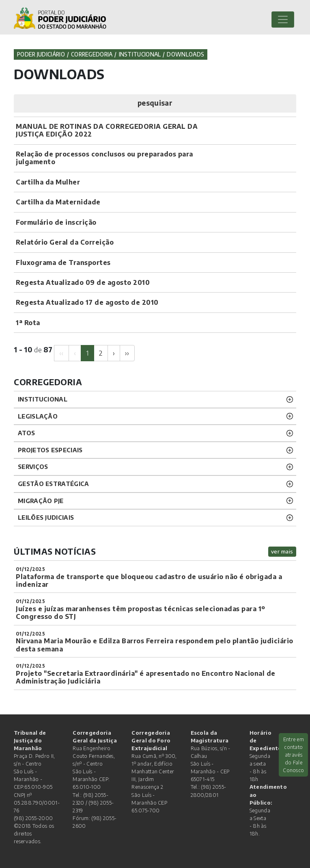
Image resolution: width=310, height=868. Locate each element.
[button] (155, 103)
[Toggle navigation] (283, 20)
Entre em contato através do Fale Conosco (293, 755)
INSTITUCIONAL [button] (43, 399)
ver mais (282, 551)
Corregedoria (92, 54)
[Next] (114, 353)
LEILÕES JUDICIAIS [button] (46, 517)
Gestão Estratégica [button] (53, 484)
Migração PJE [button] (41, 501)
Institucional (140, 54)
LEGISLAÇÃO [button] (38, 416)
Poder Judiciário (41, 54)
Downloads (185, 54)
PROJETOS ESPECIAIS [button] (50, 450)
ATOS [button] (26, 433)
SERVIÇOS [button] (33, 467)
